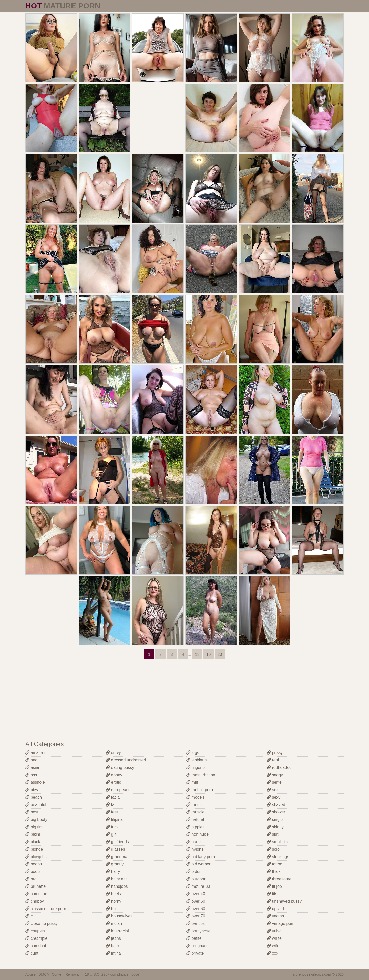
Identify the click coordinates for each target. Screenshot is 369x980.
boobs (34, 864)
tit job (274, 886)
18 (197, 654)
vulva (274, 931)
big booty (36, 819)
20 (220, 654)
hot (111, 909)
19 (209, 654)
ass (31, 775)
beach (34, 797)
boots (33, 871)
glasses (115, 849)
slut (273, 834)
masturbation (201, 775)
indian (114, 924)
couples (35, 931)
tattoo (274, 864)
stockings (278, 857)
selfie (274, 782)
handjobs (117, 886)
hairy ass (117, 879)
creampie (36, 938)
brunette (35, 886)
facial (113, 797)
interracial (117, 931)
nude (193, 842)
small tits (277, 842)
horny (114, 901)
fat (111, 805)
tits (272, 894)
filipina (114, 819)
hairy (113, 871)
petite (194, 938)
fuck (112, 827)
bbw (32, 790)
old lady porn (201, 857)
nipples (195, 827)
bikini (33, 834)
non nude (197, 834)
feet (112, 812)
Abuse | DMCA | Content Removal (52, 974)
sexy (274, 797)
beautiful (36, 805)
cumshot (36, 946)
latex (113, 946)
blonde (34, 849)
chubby (35, 901)
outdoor (196, 879)
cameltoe (36, 894)
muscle (195, 812)
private (195, 953)
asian (33, 767)
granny (115, 864)
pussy (275, 753)
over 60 (196, 909)
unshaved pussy (284, 901)
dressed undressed (126, 760)
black (33, 842)
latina (113, 953)
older (193, 871)
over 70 (196, 916)
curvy (113, 753)
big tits (34, 827)
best (32, 812)
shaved (276, 805)
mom (193, 805)
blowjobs (36, 857)
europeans (118, 790)
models (196, 797)
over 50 (196, 901)
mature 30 (198, 886)
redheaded (279, 767)
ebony (114, 775)
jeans (113, 938)
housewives (119, 916)
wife (273, 946)
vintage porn (281, 924)
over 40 (196, 894)
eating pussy (120, 767)
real (273, 760)
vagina (275, 916)
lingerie (196, 767)
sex (273, 790)
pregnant (197, 946)
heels (113, 894)
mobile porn (200, 790)
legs (193, 753)
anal (32, 760)
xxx (272, 953)
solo (273, 849)
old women (199, 864)
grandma (117, 857)
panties (196, 924)
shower (276, 812)
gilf (111, 834)
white (274, 938)
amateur (35, 753)
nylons (195, 849)
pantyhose (198, 931)
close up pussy (42, 924)
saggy (275, 775)
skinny (275, 827)
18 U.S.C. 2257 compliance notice (112, 974)
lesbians (196, 760)
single (275, 819)
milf (192, 782)
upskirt (275, 909)
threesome (279, 879)
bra (31, 879)
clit (30, 916)
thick (274, 871)
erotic (114, 782)
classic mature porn (46, 909)
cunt (32, 953)
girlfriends (117, 842)
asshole (35, 782)
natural (195, 819)
